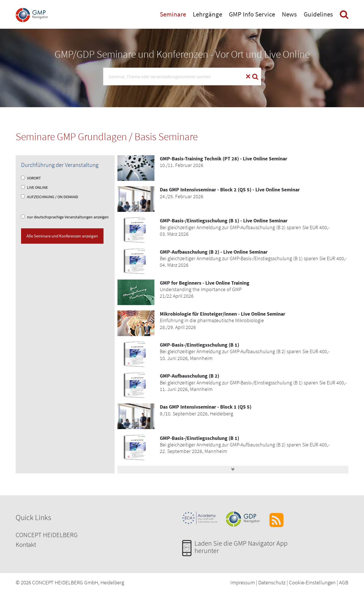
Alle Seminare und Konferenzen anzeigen (62, 236)
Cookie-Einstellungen (312, 582)
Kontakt (26, 544)
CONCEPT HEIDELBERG (47, 535)
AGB (344, 582)
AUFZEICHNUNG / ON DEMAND (50, 197)
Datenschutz (272, 582)
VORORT (31, 178)
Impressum (243, 582)
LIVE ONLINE (34, 187)
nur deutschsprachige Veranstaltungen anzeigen (65, 217)
